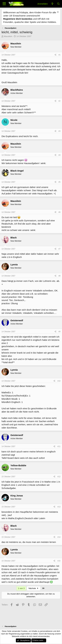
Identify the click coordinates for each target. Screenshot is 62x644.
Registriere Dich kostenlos (18, 19)
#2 (59, 101)
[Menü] (4, 4)
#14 (59, 537)
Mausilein (8, 36)
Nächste (34, 588)
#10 (59, 381)
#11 (59, 446)
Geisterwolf (17, 320)
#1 (59, 55)
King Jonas (17, 496)
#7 (59, 249)
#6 (59, 212)
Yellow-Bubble (18, 465)
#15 (59, 561)
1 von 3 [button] (21, 588)
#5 (59, 182)
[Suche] (58, 4)
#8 (59, 276)
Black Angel (17, 171)
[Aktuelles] (52, 4)
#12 (59, 477)
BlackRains (17, 90)
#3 (59, 131)
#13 (59, 507)
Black (14, 238)
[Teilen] (55, 55)
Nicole (14, 120)
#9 (59, 332)
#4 (59, 155)
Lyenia (14, 264)
